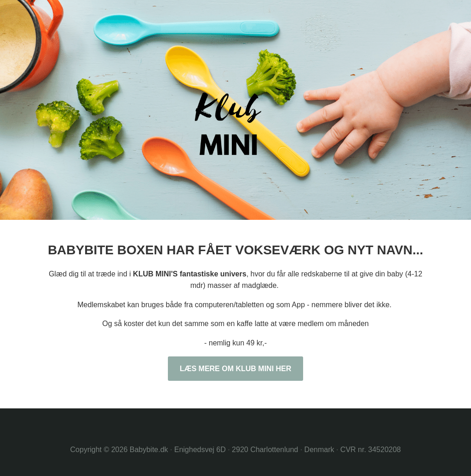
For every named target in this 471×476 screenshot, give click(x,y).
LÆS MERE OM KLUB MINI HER (236, 369)
